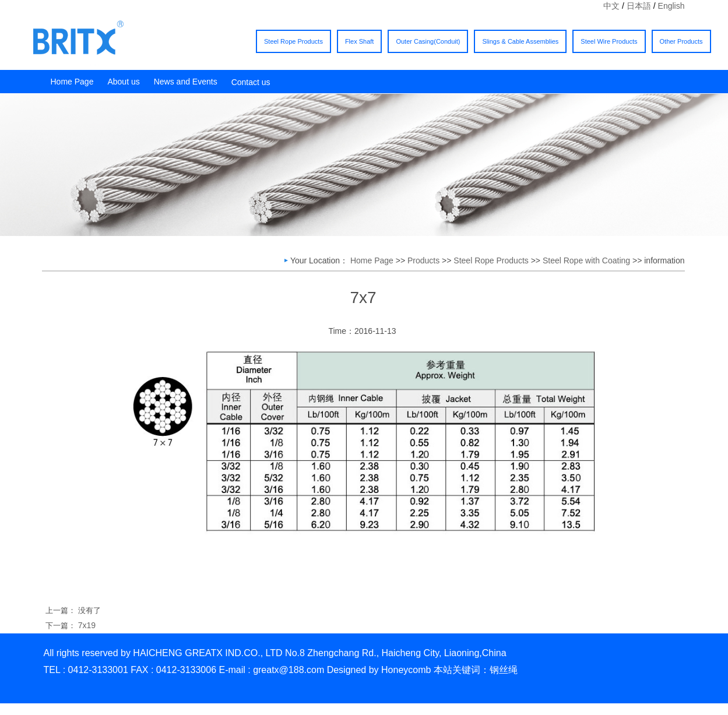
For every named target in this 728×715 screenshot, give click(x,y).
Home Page (72, 82)
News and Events (186, 82)
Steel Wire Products (609, 41)
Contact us (251, 82)
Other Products (681, 41)
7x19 (87, 625)
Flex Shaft (360, 41)
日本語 (639, 6)
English (671, 6)
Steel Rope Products (293, 41)
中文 (611, 6)
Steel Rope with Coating (586, 260)
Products (423, 260)
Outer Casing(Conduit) (428, 41)
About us (123, 82)
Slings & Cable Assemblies (520, 41)
